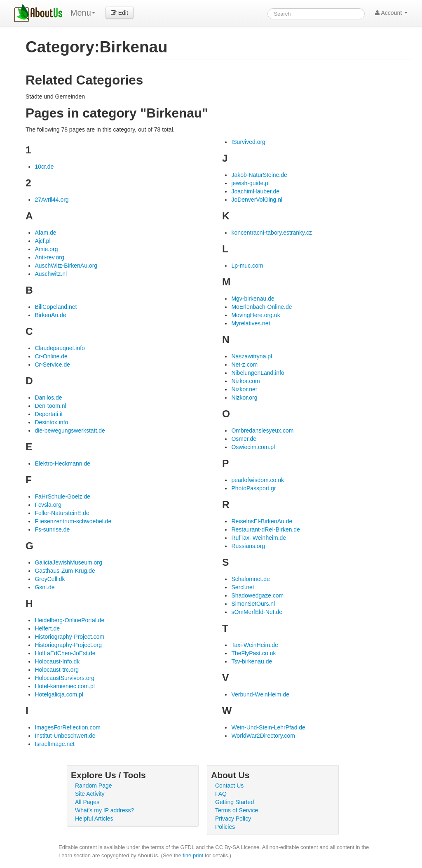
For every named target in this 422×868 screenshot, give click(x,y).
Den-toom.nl (50, 406)
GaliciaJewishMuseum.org (68, 562)
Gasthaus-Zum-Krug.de (65, 571)
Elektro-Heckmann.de (62, 463)
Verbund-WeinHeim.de (260, 694)
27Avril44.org (52, 200)
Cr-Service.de (52, 365)
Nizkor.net (244, 389)
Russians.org (248, 546)
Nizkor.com (245, 381)
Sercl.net (243, 587)
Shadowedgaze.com (257, 595)
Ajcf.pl (42, 241)
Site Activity (90, 794)
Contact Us (229, 786)
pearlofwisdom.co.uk (258, 480)
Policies (225, 827)
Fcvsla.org (48, 505)
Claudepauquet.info (60, 348)
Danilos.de (48, 398)
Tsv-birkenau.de (252, 661)
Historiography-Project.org (68, 645)
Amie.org (46, 249)
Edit (120, 13)
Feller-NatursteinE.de (62, 513)
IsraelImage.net (55, 744)
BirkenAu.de (50, 315)
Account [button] (391, 13)
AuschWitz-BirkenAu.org (66, 266)
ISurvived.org (248, 142)
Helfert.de (47, 628)
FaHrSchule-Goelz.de (62, 496)
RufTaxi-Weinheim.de (259, 538)
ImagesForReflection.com (68, 727)
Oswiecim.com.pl (253, 447)
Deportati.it (49, 414)
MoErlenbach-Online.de (261, 307)
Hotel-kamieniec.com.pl (65, 686)
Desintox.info (51, 422)
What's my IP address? (104, 810)
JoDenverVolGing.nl (257, 200)
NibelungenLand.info (258, 373)
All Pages (87, 802)
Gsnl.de (45, 587)
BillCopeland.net (56, 307)
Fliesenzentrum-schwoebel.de (73, 521)
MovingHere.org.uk (256, 315)
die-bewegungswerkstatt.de (70, 430)
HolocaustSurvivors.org (64, 678)
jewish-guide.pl (250, 183)
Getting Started (234, 802)
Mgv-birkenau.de (253, 299)
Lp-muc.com (247, 266)
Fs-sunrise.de (52, 529)
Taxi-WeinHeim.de (254, 645)
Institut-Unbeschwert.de (65, 736)
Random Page (94, 786)
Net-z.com (244, 365)
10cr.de (44, 167)
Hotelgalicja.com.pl (59, 694)
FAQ (221, 794)
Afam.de (45, 233)
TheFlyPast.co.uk (253, 653)
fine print (193, 855)
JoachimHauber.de (255, 191)
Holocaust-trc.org (57, 670)
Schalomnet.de (250, 579)
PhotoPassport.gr (253, 488)
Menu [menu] (83, 13)
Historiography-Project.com (69, 637)
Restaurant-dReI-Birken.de (266, 529)
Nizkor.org (244, 398)
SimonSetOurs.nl (253, 604)
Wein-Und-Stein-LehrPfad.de (268, 727)
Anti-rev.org (49, 257)
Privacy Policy (233, 819)
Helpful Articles (94, 819)
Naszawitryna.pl (252, 356)
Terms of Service (237, 810)
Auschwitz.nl (51, 274)
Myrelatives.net (251, 323)
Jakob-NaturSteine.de (259, 175)
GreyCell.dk (50, 579)
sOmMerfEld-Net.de (257, 612)
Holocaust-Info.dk (57, 661)
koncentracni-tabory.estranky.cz (272, 233)
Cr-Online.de (51, 356)
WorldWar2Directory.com (263, 736)
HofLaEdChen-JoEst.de (65, 653)
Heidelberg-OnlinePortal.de (69, 620)
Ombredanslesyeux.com (262, 430)
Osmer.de (244, 439)
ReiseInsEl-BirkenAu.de (262, 521)
